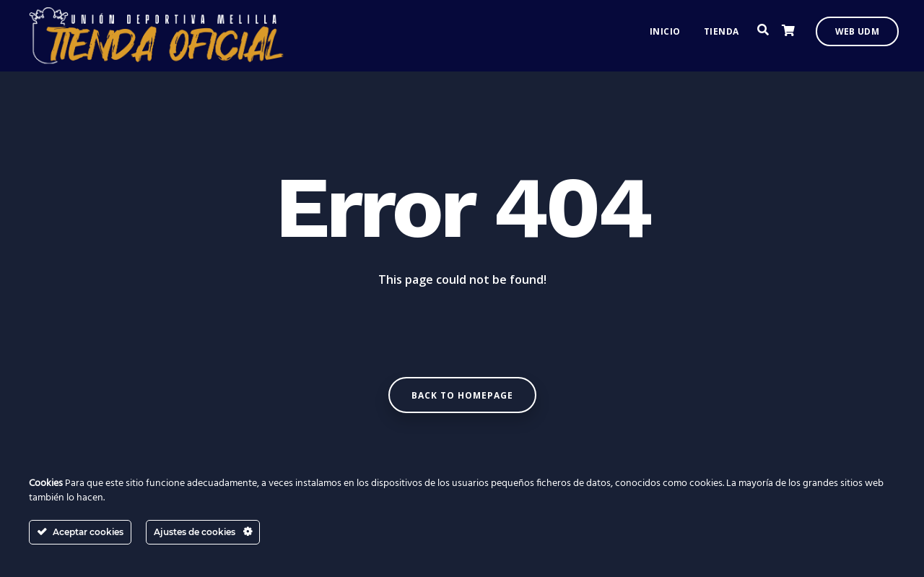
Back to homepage (462, 395)
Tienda (722, 36)
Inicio (665, 36)
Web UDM (857, 36)
